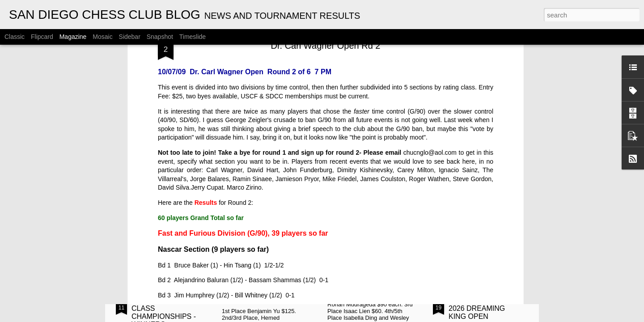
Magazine (73, 37)
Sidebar (130, 37)
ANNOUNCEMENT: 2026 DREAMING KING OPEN (480, 308)
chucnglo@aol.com (430, 54)
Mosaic (102, 37)
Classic (15, 37)
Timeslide (193, 37)
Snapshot (160, 37)
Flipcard (42, 37)
